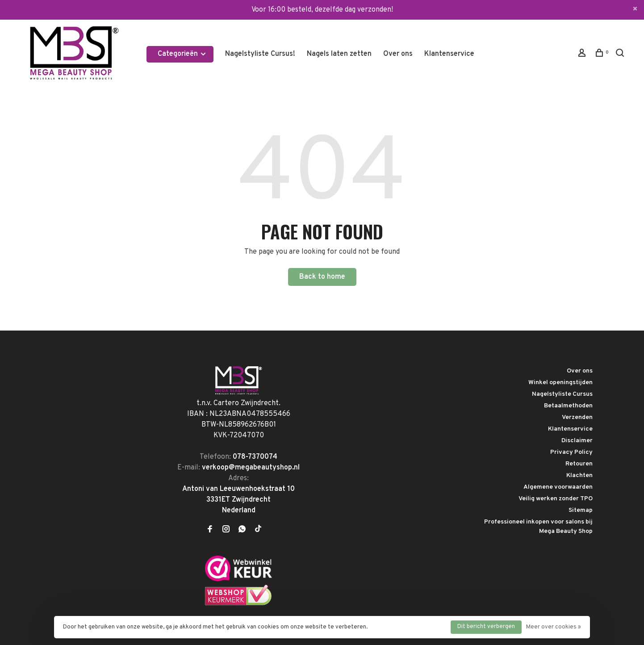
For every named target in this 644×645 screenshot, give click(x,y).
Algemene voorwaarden (558, 487)
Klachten (579, 475)
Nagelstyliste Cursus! (260, 54)
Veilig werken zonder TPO (556, 499)
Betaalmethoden (568, 406)
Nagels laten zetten (339, 54)
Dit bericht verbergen (486, 627)
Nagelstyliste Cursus (562, 394)
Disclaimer (577, 441)
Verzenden (577, 417)
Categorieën (182, 54)
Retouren (579, 464)
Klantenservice (449, 54)
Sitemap (581, 510)
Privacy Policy (571, 452)
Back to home (322, 277)
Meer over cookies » (554, 627)
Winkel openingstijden (560, 383)
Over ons (398, 54)
